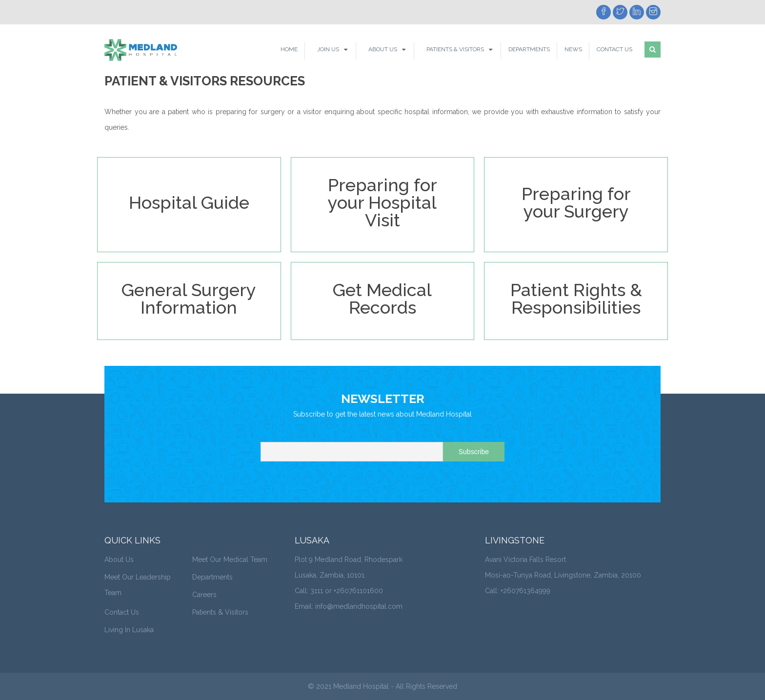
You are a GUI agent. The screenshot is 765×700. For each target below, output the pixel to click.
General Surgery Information (189, 299)
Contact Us (614, 49)
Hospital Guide (189, 202)
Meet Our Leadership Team (138, 585)
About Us (383, 49)
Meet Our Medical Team (230, 560)
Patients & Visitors (455, 49)
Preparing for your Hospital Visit (382, 202)
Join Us (328, 49)
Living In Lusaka (129, 630)
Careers (204, 595)
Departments (529, 49)
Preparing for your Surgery (576, 202)
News (573, 49)
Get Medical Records (382, 299)
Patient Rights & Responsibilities (576, 299)
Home (289, 49)
